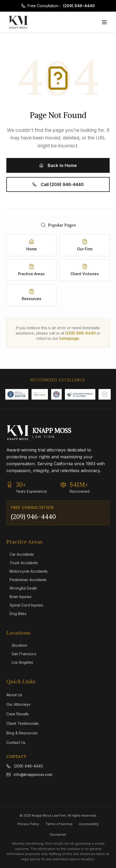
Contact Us (16, 742)
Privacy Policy (28, 824)
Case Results (18, 714)
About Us (14, 695)
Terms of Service (59, 824)
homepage (69, 338)
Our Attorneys (18, 704)
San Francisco (21, 654)
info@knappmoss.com (29, 774)
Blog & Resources (22, 733)
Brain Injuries (19, 597)
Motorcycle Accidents (27, 571)
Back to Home (58, 165)
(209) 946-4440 (79, 6)
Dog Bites (16, 614)
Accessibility (89, 824)
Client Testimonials (23, 723)
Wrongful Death (22, 588)
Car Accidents (20, 554)
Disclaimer (58, 835)
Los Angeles (20, 662)
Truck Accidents (22, 563)
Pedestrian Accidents (26, 580)
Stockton (17, 645)
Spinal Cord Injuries (25, 605)
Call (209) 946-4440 (58, 184)
